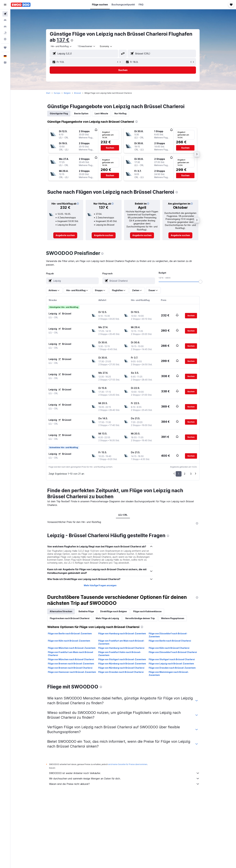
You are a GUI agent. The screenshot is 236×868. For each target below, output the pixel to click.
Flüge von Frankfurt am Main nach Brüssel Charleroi (71, 654)
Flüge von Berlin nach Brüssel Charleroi (170, 641)
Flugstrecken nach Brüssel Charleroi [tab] (70, 618)
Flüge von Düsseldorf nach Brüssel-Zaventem (168, 635)
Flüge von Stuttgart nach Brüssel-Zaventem (122, 659)
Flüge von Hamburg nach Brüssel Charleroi (122, 648)
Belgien (68, 93)
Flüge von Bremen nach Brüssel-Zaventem (71, 664)
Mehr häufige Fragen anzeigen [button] (100, 585)
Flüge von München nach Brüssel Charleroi (71, 659)
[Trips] (5, 48)
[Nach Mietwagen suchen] (5, 26)
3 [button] (191, 474)
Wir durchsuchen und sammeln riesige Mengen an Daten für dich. (125, 779)
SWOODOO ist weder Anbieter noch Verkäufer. (125, 773)
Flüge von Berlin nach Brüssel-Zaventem (70, 633)
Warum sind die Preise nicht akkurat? (125, 784)
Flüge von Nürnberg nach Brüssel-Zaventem (122, 664)
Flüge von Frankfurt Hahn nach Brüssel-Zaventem (120, 654)
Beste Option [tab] (82, 113)
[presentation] (72, 40)
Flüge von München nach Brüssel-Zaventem (72, 648)
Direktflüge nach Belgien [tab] (114, 611)
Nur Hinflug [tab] (121, 113)
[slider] (201, 282)
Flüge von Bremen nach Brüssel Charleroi (71, 668)
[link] (66, 235)
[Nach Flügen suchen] (5, 14)
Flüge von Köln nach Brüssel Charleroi (169, 648)
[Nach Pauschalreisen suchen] (5, 33)
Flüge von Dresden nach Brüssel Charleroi (121, 672)
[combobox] (62, 46)
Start (49, 93)
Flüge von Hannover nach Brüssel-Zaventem (72, 672)
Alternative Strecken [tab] (61, 611)
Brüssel (78, 93)
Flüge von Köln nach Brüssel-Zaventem (69, 641)
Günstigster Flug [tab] (59, 113)
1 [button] (179, 474)
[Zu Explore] (5, 39)
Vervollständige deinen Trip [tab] (140, 618)
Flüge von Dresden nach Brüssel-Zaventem (172, 668)
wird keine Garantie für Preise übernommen (128, 764)
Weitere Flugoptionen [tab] (173, 618)
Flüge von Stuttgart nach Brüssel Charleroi (172, 659)
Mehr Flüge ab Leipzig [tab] (108, 618)
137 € (63, 40)
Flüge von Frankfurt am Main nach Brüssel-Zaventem (122, 642)
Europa (57, 93)
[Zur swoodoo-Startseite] (21, 5)
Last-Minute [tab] (102, 113)
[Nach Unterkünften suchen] (5, 20)
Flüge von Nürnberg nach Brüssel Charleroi (122, 668)
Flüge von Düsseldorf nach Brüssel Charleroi (173, 652)
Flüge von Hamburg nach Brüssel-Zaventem (122, 633)
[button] (5, 5)
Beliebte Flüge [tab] (87, 611)
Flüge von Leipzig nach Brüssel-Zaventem (172, 664)
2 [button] (185, 474)
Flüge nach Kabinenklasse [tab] (148, 611)
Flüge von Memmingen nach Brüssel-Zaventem (169, 673)
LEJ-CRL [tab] (123, 515)
